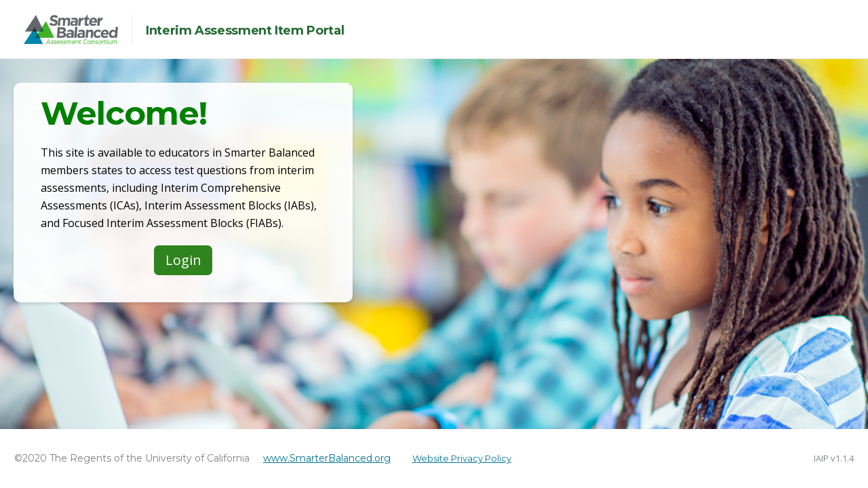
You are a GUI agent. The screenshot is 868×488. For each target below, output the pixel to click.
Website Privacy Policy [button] (462, 458)
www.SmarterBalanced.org (327, 458)
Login (183, 260)
